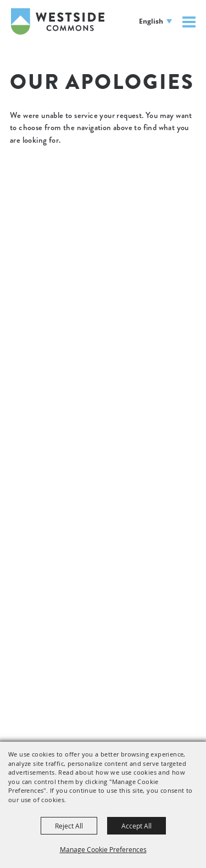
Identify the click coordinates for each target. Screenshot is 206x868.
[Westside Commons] (58, 21)
